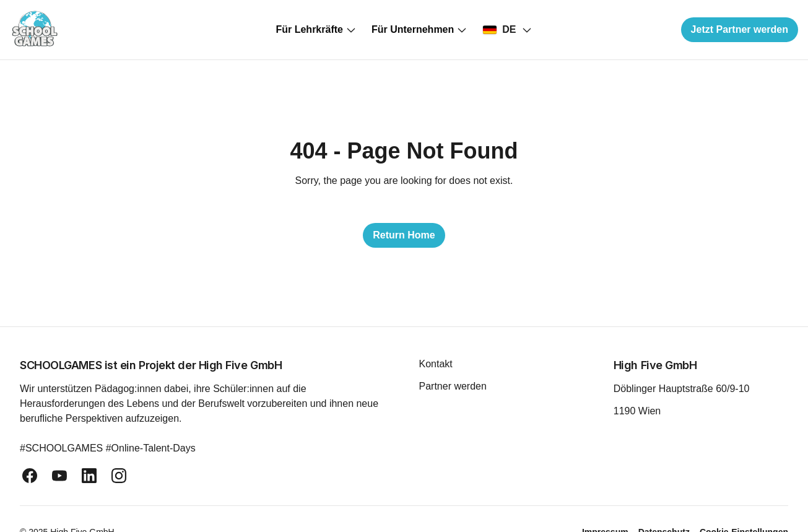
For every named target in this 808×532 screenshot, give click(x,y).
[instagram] (119, 476)
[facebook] (30, 476)
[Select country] (507, 30)
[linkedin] (89, 476)
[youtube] (59, 476)
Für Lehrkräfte (316, 30)
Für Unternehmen (419, 30)
